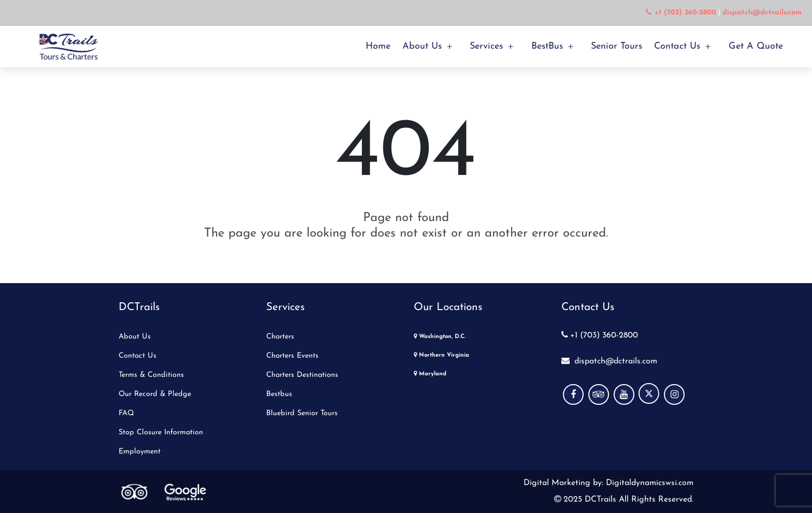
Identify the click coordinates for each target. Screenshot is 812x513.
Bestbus (279, 394)
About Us (422, 46)
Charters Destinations (302, 375)
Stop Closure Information (161, 433)
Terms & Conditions (151, 375)
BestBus (547, 46)
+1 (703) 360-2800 (600, 335)
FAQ (126, 413)
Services (486, 46)
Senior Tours (617, 46)
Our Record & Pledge (155, 394)
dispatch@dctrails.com (609, 361)
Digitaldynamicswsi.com (648, 483)
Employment (140, 452)
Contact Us (677, 46)
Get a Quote (756, 46)
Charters (280, 337)
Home (378, 46)
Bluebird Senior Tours (302, 413)
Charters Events (292, 356)
